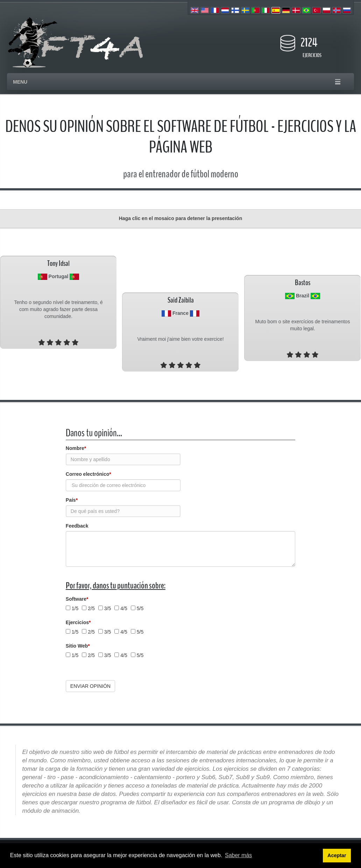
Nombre (76, 448)
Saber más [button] (238, 855)
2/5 (91, 608)
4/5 (124, 608)
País (72, 500)
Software (77, 599)
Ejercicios (78, 622)
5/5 (140, 608)
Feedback (77, 526)
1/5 (75, 608)
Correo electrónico (89, 474)
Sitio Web (78, 646)
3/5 (108, 608)
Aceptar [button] (337, 855)
